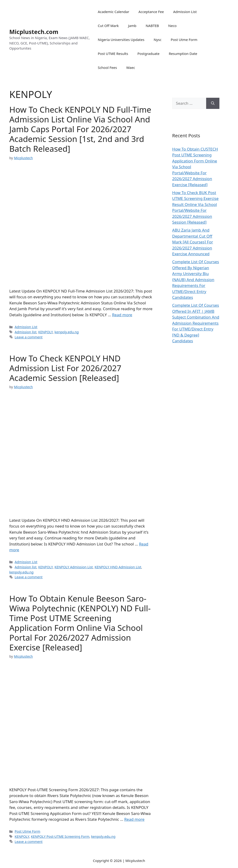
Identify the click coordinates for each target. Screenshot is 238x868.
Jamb (132, 26)
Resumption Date (183, 54)
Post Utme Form (184, 40)
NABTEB (152, 26)
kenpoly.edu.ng (67, 332)
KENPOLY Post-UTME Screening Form (60, 836)
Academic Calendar (114, 12)
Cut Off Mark (108, 26)
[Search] (213, 103)
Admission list (26, 332)
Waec (131, 67)
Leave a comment (29, 337)
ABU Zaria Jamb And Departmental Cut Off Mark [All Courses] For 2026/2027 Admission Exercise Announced (193, 242)
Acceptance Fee (151, 12)
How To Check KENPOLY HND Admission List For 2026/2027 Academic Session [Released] (65, 368)
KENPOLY (46, 332)
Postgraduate (148, 54)
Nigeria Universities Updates (121, 40)
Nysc (157, 40)
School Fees (107, 67)
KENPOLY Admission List (74, 567)
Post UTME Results (113, 54)
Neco (172, 26)
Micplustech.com (34, 32)
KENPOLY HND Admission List (118, 567)
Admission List (185, 12)
